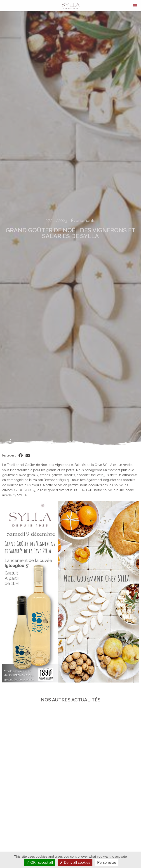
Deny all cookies (75, 862)
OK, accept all (40, 862)
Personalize (107, 862)
